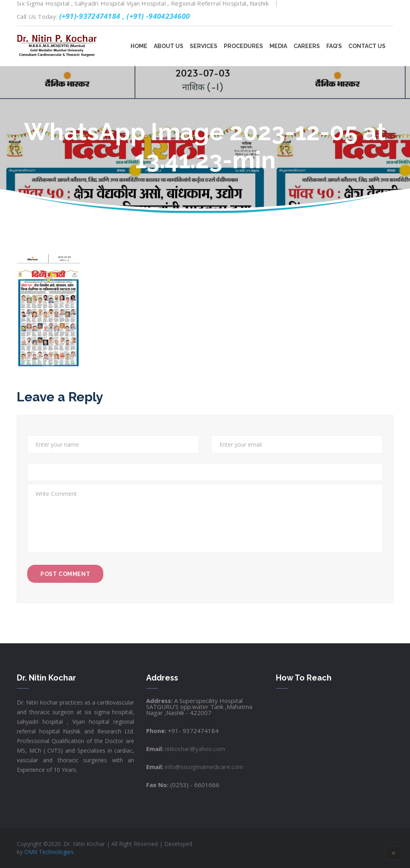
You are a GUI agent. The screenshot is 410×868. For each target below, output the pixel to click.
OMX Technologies (49, 852)
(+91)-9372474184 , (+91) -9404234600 (125, 16)
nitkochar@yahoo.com (194, 749)
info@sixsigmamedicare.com (203, 767)
